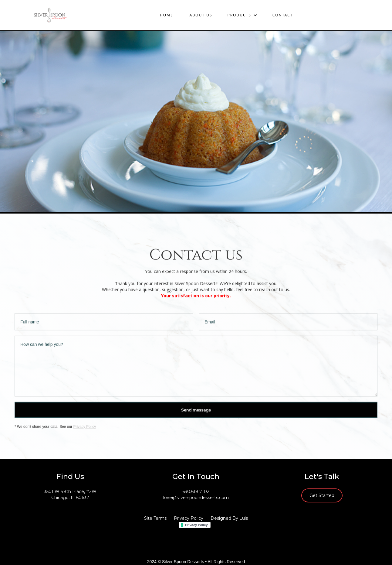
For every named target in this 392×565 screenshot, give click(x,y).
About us (201, 15)
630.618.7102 (196, 491)
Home (167, 15)
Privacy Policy (85, 427)
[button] (242, 15)
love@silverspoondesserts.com (196, 498)
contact (283, 15)
